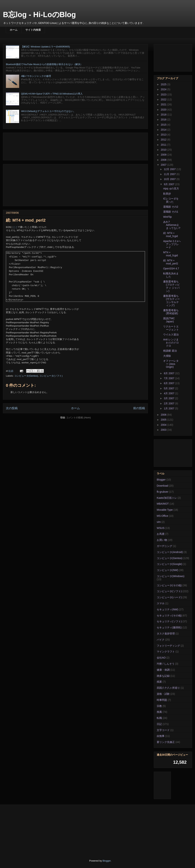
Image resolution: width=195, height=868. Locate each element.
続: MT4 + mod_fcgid (171, 235)
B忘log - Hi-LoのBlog (39, 15)
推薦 (159, 712)
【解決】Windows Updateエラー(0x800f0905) (45, 47)
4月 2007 (169, 393)
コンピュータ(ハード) (169, 597)
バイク (161, 640)
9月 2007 (169, 184)
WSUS (161, 528)
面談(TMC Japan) (169, 320)
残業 (159, 682)
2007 (164, 165)
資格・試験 (163, 694)
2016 (164, 120)
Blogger (161, 480)
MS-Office (162, 516)
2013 (164, 135)
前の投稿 (139, 408)
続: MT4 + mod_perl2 (171, 262)
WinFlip (167, 217)
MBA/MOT (163, 504)
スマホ (161, 603)
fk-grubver (163, 492)
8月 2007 (169, 373)
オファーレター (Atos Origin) (171, 364)
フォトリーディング (168, 646)
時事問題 (162, 700)
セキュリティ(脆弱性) (169, 627)
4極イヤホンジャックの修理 (36, 76)
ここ (15, 227)
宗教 (159, 706)
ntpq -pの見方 (171, 188)
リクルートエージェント (171, 328)
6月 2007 (169, 383)
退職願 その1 (171, 212)
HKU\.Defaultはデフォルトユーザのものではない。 (48, 111)
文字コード (163, 730)
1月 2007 (169, 408)
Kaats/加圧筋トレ (167, 498)
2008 (164, 160)
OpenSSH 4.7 (171, 268)
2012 (164, 140)
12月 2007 (170, 169)
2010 (164, 150)
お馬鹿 (161, 534)
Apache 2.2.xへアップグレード (172, 244)
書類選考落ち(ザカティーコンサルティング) (171, 300)
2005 (164, 420)
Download (162, 486)
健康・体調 (163, 670)
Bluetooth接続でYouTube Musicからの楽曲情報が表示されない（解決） (44, 64)
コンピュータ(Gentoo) (26, 376)
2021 (164, 104)
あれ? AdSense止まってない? (172, 225)
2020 (164, 110)
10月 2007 (170, 179)
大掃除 (167, 356)
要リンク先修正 (166, 742)
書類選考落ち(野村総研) (171, 312)
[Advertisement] (75, 146)
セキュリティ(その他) (169, 616)
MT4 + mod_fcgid (171, 254)
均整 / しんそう (166, 664)
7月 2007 (169, 378)
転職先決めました (171, 275)
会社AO (161, 658)
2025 (164, 84)
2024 (164, 89)
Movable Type (165, 510)
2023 (164, 95)
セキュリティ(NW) (167, 609)
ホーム (14, 30)
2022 (164, 99)
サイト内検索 (33, 30)
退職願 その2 (171, 207)
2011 (164, 145)
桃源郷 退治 (170, 351)
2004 (164, 425)
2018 (164, 115)
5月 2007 (169, 388)
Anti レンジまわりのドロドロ (171, 343)
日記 (159, 724)
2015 (164, 125)
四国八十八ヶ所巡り (168, 688)
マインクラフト (166, 652)
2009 (164, 155)
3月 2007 (169, 398)
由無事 (161, 736)
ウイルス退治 (171, 335)
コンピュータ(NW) (167, 570)
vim (159, 522)
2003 (164, 430)
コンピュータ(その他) (169, 585)
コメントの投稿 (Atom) (79, 418)
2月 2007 (169, 403)
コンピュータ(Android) (170, 552)
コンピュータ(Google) (169, 564)
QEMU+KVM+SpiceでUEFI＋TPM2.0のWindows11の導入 (52, 94)
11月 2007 (170, 174)
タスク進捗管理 (166, 634)
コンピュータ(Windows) (171, 576)
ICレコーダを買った (171, 200)
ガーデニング (164, 546)
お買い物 (162, 540)
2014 (164, 130)
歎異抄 (167, 194)
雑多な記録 (163, 676)
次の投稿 (12, 408)
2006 (164, 415)
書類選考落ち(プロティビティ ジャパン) (171, 286)
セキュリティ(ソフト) (169, 621)
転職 (159, 718)
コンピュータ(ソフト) (51, 376)
